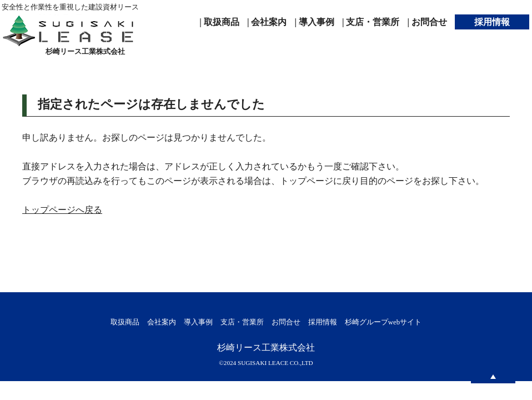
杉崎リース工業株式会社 (266, 347)
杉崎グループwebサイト (383, 322)
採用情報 (323, 322)
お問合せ (286, 322)
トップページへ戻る (62, 210)
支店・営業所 (242, 322)
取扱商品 (125, 322)
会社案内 (162, 322)
